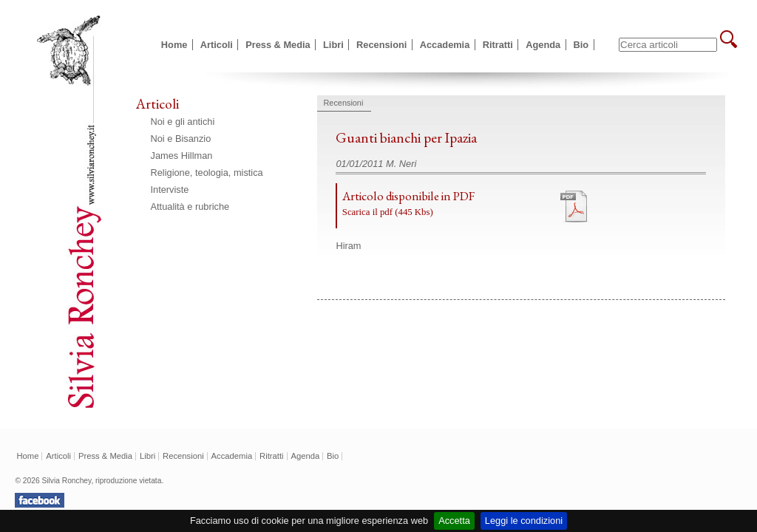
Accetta (454, 521)
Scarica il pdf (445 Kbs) (388, 212)
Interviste (170, 190)
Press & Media (278, 45)
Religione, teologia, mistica (207, 173)
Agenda (543, 45)
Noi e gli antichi (183, 122)
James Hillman (182, 156)
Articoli (217, 45)
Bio (581, 45)
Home (174, 45)
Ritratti (498, 45)
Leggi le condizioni (524, 521)
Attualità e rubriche (190, 207)
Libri (333, 45)
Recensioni (381, 45)
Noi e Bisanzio (181, 139)
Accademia (445, 45)
